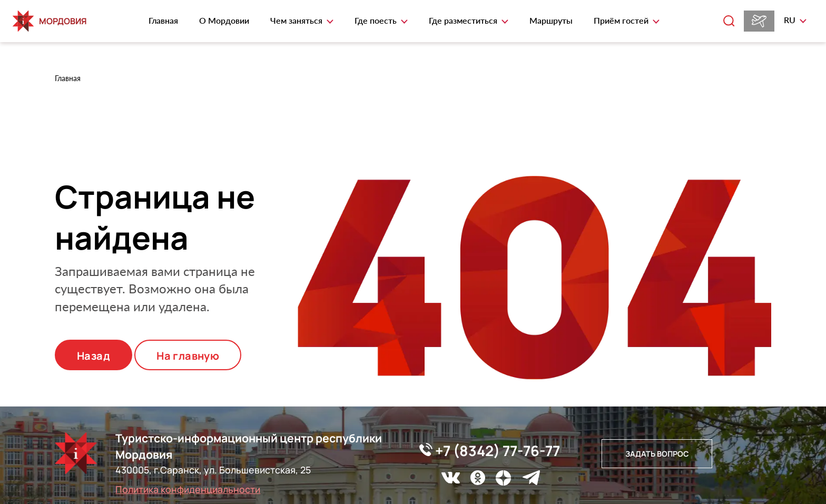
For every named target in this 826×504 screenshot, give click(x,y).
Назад (94, 356)
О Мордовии (224, 20)
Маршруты (551, 20)
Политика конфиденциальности (188, 489)
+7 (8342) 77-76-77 (490, 451)
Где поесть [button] (377, 20)
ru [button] (791, 20)
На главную (188, 356)
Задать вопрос (657, 454)
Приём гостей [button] (622, 20)
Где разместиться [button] (464, 20)
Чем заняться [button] (297, 20)
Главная (163, 20)
